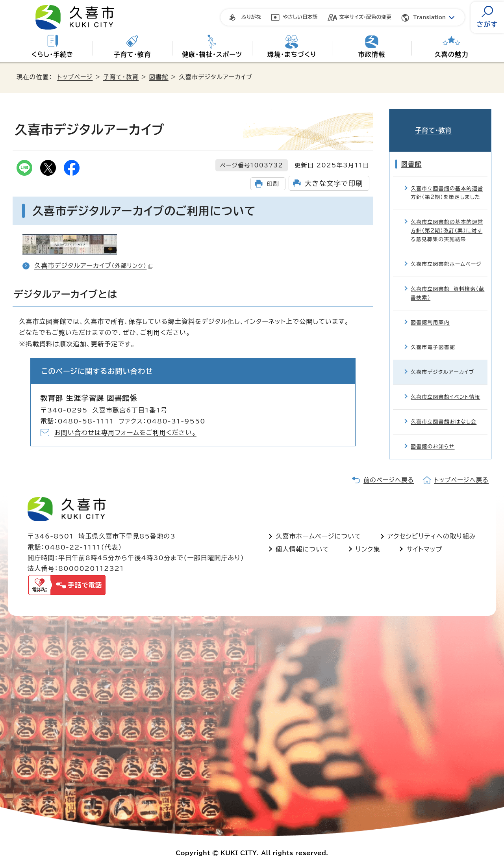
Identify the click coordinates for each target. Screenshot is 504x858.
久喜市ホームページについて (318, 524)
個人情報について (302, 537)
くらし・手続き (53, 54)
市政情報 (372, 54)
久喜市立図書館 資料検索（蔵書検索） (447, 281)
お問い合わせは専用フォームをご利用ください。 (125, 433)
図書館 (159, 77)
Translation (429, 18)
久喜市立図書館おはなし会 (444, 410)
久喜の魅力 (452, 54)
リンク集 (368, 537)
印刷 (273, 184)
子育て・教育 (132, 54)
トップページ (75, 77)
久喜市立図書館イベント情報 (445, 385)
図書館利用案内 (430, 311)
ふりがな (251, 17)
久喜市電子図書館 (433, 335)
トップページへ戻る (461, 468)
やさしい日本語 (300, 17)
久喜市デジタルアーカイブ (94, 266)
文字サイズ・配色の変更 (366, 17)
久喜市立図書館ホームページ (446, 252)
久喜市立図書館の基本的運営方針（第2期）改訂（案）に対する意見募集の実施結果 (447, 219)
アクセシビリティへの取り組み (432, 524)
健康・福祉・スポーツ (212, 54)
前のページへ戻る (389, 468)
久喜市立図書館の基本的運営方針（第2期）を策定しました (447, 181)
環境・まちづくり (292, 54)
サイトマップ (424, 537)
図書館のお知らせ (433, 435)
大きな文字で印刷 (334, 183)
